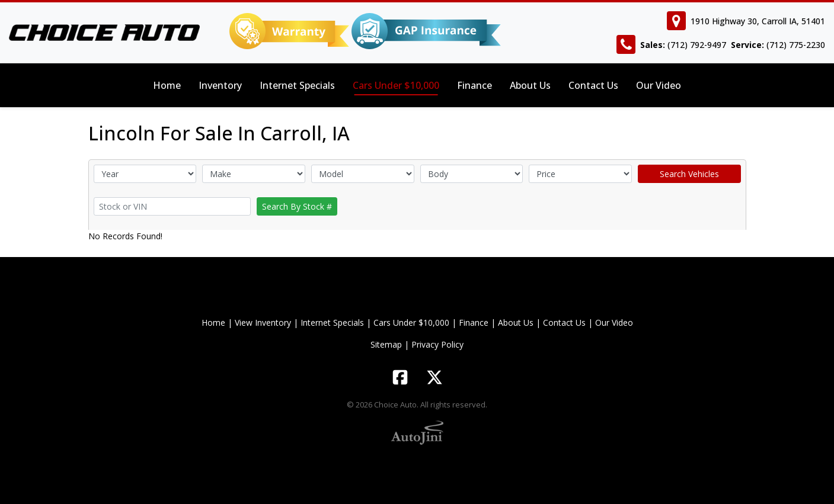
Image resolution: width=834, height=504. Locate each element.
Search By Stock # (297, 206)
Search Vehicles (689, 174)
